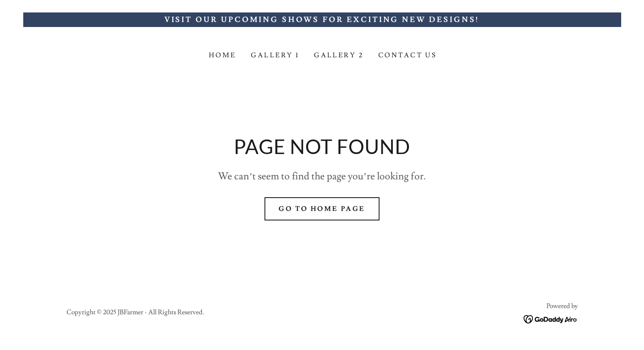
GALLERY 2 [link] (339, 55)
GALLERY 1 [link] (275, 55)
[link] (551, 317)
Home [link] (223, 55)
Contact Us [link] (408, 55)
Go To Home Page (322, 209)
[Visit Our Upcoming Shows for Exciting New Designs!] (322, 20)
